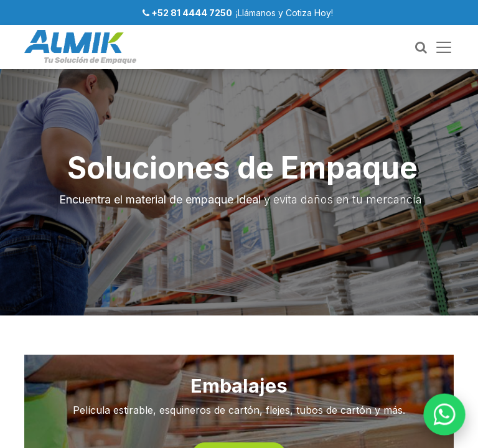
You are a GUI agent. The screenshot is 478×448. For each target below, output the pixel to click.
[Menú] (444, 47)
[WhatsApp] (445, 415)
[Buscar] (421, 47)
